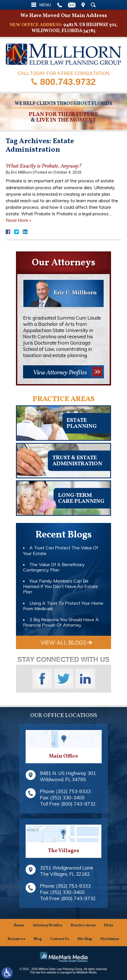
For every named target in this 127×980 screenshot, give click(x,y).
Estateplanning (82, 423)
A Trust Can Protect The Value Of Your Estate (61, 550)
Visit (83, 5)
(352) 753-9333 (73, 791)
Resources (17, 939)
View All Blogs (63, 643)
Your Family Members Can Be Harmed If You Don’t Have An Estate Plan (61, 586)
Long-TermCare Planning (81, 498)
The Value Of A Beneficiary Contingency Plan (54, 567)
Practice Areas (83, 926)
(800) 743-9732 (78, 804)
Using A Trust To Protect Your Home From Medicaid (63, 606)
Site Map (85, 939)
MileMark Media (86, 972)
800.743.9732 (68, 82)
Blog (38, 939)
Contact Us (60, 939)
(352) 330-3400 (67, 797)
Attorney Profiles (48, 926)
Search (93, 5)
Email (72, 5)
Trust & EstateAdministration (77, 461)
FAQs (109, 926)
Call (60, 5)
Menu (45, 5)
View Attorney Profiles (60, 373)
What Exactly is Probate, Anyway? (44, 166)
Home (19, 926)
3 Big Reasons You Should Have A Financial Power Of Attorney (61, 622)
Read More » (19, 220)
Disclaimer (110, 939)
